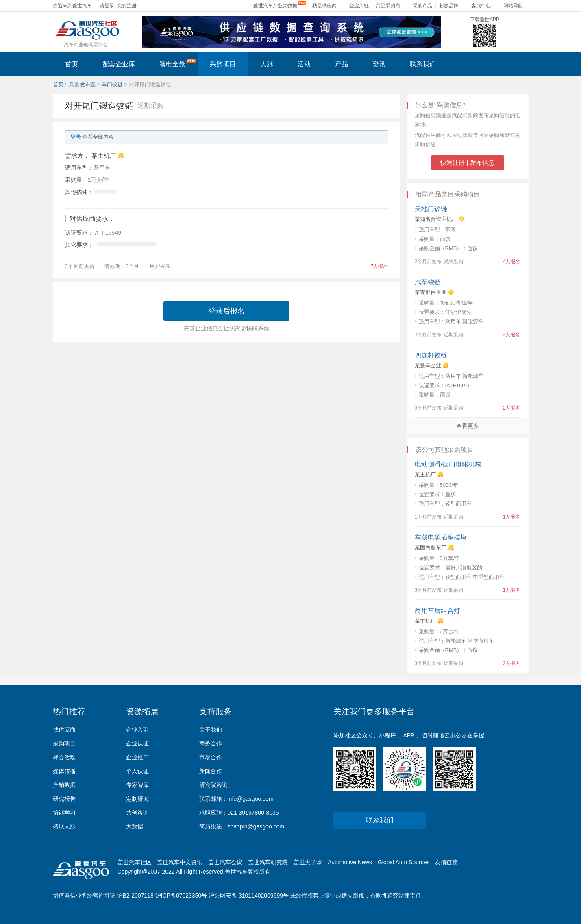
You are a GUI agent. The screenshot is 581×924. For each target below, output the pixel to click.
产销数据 (64, 785)
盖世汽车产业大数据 (275, 6)
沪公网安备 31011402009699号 (249, 896)
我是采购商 (388, 6)
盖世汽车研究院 (268, 862)
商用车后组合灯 (437, 611)
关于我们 (211, 730)
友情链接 (446, 862)
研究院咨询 (213, 785)
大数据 (135, 826)
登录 (76, 137)
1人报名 (512, 517)
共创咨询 (137, 813)
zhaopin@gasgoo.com (256, 826)
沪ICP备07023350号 (181, 896)
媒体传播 (64, 771)
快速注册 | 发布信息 (467, 162)
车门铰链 (112, 84)
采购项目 (223, 64)
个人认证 (137, 771)
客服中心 (481, 6)
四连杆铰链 (431, 355)
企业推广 (137, 757)
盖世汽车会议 (225, 862)
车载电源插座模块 (441, 537)
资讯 (379, 64)
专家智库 (137, 785)
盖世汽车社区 (135, 862)
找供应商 (64, 730)
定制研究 (137, 799)
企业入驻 (359, 6)
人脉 (267, 64)
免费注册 (127, 6)
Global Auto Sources (404, 862)
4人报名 (512, 262)
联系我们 (423, 64)
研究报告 (64, 799)
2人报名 (512, 335)
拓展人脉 (64, 826)
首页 (72, 64)
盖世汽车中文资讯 (180, 862)
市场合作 (211, 757)
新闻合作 (211, 771)
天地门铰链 (431, 209)
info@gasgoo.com (251, 799)
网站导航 (513, 6)
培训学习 (64, 813)
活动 (304, 64)
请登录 (107, 6)
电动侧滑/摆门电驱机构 (448, 464)
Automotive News (350, 862)
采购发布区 (82, 84)
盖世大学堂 (308, 862)
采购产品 (422, 6)
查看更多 (468, 426)
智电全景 (178, 63)
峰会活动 (64, 757)
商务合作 (211, 743)
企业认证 (137, 743)
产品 (342, 64)
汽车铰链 (428, 282)
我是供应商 (324, 6)
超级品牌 (449, 6)
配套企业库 (119, 64)
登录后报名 (226, 311)
